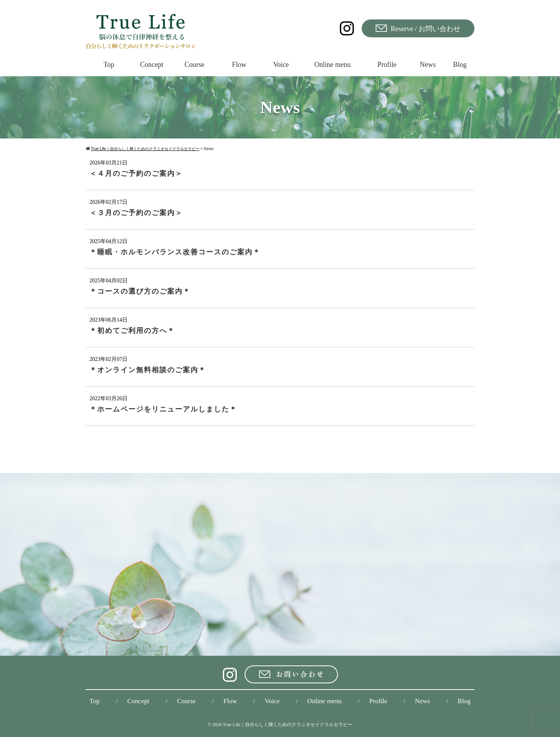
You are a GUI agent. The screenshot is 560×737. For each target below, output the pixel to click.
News (423, 701)
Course (186, 701)
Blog (464, 701)
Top (94, 701)
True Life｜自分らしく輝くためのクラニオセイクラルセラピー (288, 725)
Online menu (324, 701)
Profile (378, 701)
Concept (138, 701)
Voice (272, 701)
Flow (230, 701)
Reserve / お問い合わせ (418, 29)
